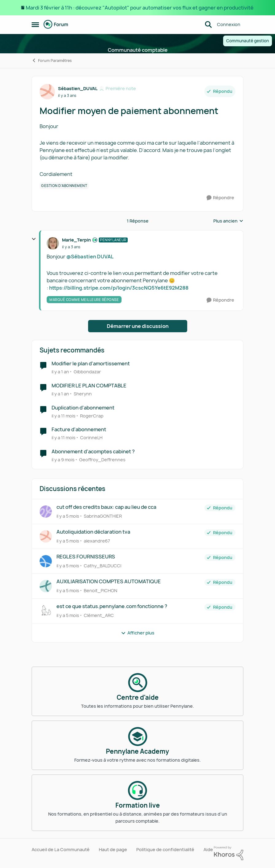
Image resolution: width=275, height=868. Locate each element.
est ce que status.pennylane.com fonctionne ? (112, 606)
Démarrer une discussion (138, 326)
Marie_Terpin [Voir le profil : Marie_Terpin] (76, 240)
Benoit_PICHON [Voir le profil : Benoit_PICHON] (101, 590)
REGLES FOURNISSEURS (86, 557)
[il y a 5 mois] (68, 516)
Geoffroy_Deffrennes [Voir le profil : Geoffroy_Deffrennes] (102, 460)
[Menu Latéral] (35, 25)
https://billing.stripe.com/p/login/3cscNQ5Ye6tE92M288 (119, 288)
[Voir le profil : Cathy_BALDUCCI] (46, 561)
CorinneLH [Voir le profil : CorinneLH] (91, 438)
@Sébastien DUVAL (90, 257)
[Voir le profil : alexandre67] (46, 536)
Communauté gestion (248, 41)
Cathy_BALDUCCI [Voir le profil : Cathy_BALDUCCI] (103, 566)
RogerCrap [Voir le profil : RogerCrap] (92, 415)
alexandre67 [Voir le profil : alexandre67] (97, 541)
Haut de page (113, 849)
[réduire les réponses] (34, 239)
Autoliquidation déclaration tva (93, 532)
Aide (208, 849)
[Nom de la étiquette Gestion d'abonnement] (64, 186)
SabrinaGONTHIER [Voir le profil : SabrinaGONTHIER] (103, 516)
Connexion (229, 24)
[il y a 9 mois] (63, 460)
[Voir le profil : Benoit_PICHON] (46, 586)
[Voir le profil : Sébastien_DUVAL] (47, 92)
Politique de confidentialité (165, 849)
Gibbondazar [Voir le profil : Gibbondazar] (87, 372)
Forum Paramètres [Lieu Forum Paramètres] (52, 61)
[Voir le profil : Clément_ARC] (46, 611)
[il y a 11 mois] (64, 415)
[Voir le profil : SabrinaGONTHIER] (46, 512)
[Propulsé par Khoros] (229, 853)
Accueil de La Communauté (61, 849)
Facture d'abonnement (79, 430)
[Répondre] (220, 198)
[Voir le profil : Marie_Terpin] (53, 243)
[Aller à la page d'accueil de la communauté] (56, 25)
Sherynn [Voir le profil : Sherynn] (83, 394)
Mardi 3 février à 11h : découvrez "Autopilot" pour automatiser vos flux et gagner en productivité (140, 8)
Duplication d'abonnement (83, 408)
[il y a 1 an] (60, 372)
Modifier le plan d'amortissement (91, 364)
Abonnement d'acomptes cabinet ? (93, 452)
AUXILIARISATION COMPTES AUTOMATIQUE (109, 582)
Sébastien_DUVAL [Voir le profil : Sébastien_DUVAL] (78, 88)
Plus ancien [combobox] (228, 221)
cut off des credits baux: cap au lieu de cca (106, 507)
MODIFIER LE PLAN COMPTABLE (89, 386)
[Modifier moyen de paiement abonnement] (71, 247)
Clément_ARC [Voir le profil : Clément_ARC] (99, 615)
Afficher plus (138, 633)
